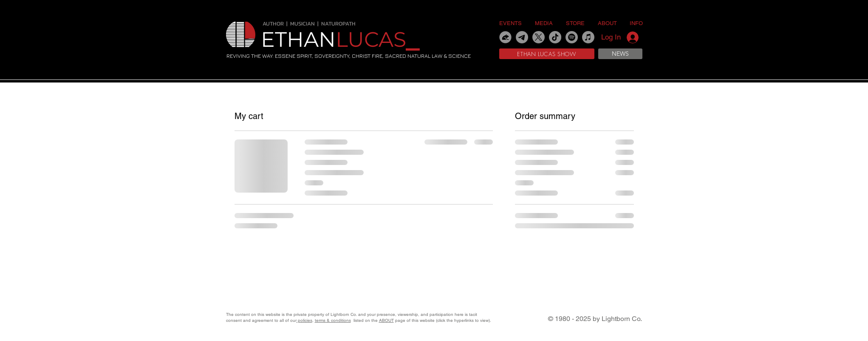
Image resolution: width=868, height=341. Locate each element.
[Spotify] (572, 37)
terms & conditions (333, 320)
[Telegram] (522, 37)
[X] (539, 37)
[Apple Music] (588, 37)
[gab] (505, 37)
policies (304, 320)
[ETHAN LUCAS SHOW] (547, 54)
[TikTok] (555, 37)
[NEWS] (620, 54)
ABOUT (386, 320)
